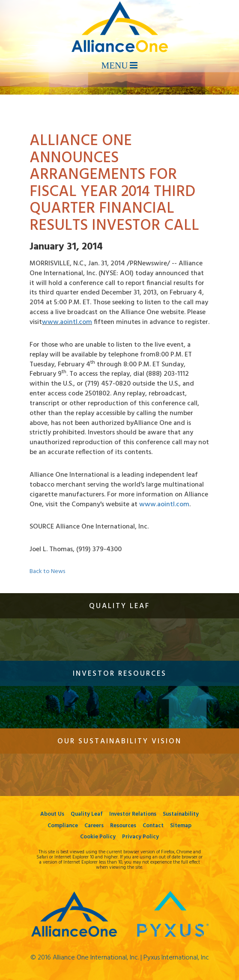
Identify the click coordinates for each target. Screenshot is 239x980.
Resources (123, 826)
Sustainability (181, 814)
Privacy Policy (140, 837)
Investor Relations (133, 814)
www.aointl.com (67, 322)
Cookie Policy (98, 837)
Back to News (47, 572)
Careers (94, 826)
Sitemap (181, 826)
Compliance (63, 826)
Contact (153, 826)
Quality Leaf (87, 814)
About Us (52, 814)
